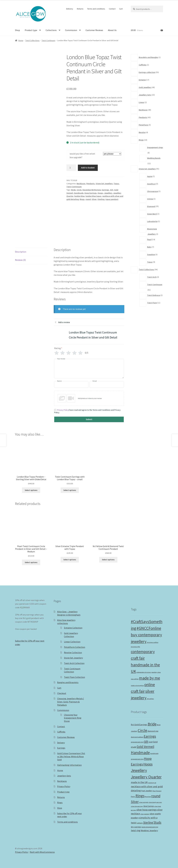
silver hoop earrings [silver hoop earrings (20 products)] (147, 810)
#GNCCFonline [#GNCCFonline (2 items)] (149, 628)
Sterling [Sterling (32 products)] (148, 822)
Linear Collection (72, 642)
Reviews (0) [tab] (20, 260)
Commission (71, 30)
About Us (112, 30)
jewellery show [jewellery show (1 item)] (156, 672)
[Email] (107, 385)
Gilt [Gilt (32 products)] (146, 742)
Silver (94, 199)
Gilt (112, 190)
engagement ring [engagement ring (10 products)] (137, 742)
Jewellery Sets (64, 776)
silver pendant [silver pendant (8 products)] (145, 814)
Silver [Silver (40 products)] (135, 802)
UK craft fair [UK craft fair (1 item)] (150, 699)
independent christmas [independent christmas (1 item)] (144, 672)
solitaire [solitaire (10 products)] (140, 823)
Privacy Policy (63, 410)
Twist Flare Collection (74, 677)
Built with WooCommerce (42, 852)
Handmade (79, 193)
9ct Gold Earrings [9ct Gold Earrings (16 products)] (139, 724)
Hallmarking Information (69, 765)
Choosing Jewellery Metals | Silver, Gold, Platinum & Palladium (71, 702)
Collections (51, 30)
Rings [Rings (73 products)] (140, 796)
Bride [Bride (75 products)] (152, 724)
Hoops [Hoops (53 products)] (148, 764)
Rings (82, 199)
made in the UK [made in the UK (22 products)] (139, 782)
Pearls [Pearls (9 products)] (133, 797)
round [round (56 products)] (156, 796)
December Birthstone (92, 190)
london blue (79, 196)
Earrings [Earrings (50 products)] (150, 736)
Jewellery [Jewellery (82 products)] (139, 770)
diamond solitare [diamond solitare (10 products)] (137, 737)
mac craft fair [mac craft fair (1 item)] (135, 679)
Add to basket (88, 168)
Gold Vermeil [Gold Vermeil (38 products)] (145, 747)
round (88, 199)
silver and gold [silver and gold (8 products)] (144, 802)
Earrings (105, 190)
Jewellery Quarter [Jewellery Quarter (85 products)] (146, 777)
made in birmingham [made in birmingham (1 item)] (137, 685)
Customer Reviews (94, 30)
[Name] (71, 385)
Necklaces (81, 184)
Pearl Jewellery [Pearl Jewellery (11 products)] (147, 791)
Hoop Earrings (91, 193)
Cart (121, 9)
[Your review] (89, 369)
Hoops (100, 193)
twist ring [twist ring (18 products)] (136, 830)
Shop (17, 30)
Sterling (101, 199)
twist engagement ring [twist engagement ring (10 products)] (150, 827)
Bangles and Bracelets (68, 682)
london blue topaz (93, 196)
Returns (80, 9)
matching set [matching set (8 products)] (152, 783)
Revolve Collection (73, 652)
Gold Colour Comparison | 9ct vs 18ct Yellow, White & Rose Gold (71, 756)
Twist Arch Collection (74, 663)
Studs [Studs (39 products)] (157, 822)
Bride (73, 190)
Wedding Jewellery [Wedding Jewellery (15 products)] (149, 831)
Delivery (70, 9)
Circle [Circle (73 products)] (142, 730)
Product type (31, 30)
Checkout (62, 693)
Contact (112, 9)
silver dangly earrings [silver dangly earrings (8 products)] (155, 802)
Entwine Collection (73, 628)
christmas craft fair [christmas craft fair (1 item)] (153, 642)
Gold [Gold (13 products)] (151, 742)
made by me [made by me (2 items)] (150, 678)
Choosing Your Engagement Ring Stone (73, 718)
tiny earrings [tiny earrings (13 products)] (136, 827)
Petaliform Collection (75, 647)
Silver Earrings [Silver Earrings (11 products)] (149, 806)
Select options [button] (31, 490)
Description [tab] (21, 252)
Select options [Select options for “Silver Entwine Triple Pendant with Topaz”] (70, 560)
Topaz (116, 184)
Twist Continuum (48, 40)
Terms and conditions (96, 9)
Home (21, 40)
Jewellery (108, 193)
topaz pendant (112, 199)
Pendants (91, 184)
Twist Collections (32, 40)
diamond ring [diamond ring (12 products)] (153, 731)
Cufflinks (61, 732)
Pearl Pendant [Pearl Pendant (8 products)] (157, 791)
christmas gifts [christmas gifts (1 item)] (135, 647)
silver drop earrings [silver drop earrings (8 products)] (137, 806)
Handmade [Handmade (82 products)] (140, 753)
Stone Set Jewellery (104, 184)
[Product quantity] (71, 168)
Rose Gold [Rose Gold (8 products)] (148, 797)
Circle (79, 190)
